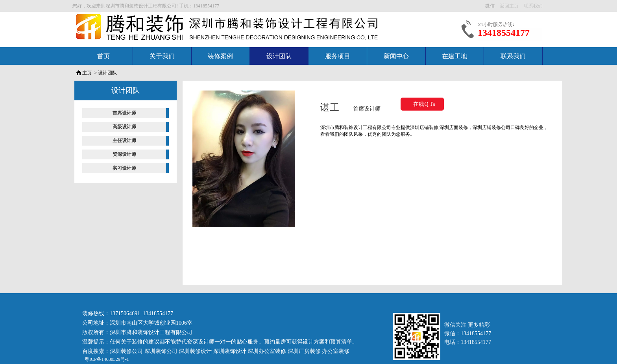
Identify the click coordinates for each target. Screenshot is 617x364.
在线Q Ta (424, 104)
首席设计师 (124, 113)
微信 (490, 6)
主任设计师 (124, 140)
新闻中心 (396, 56)
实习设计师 (124, 168)
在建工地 (454, 56)
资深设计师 (124, 154)
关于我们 (162, 56)
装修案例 (220, 56)
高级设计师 (124, 127)
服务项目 (338, 56)
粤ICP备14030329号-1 (106, 359)
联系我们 (513, 56)
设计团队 (279, 56)
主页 (87, 73)
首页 (103, 56)
